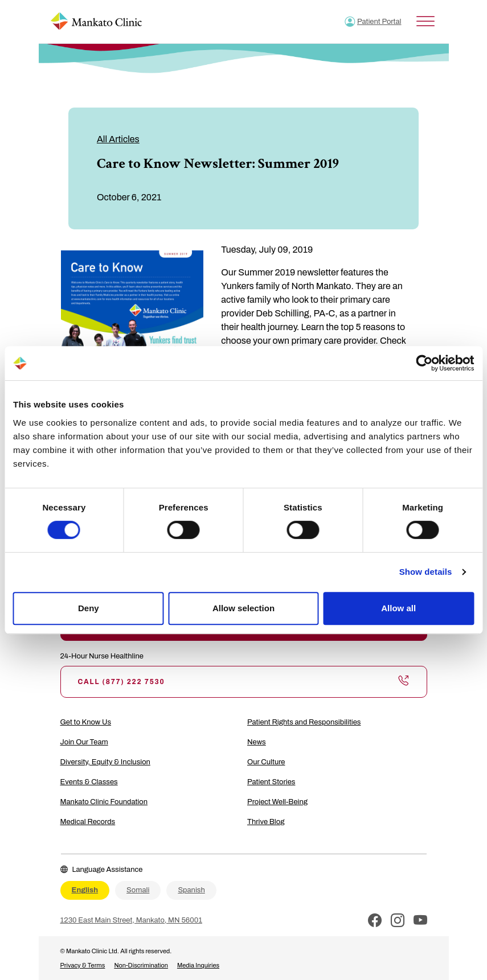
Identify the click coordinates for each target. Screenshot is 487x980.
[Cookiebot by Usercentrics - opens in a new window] (424, 363)
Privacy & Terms (83, 965)
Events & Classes (89, 782)
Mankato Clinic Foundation (104, 802)
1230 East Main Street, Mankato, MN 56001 (131, 920)
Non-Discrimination (141, 965)
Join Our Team (84, 742)
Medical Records (88, 822)
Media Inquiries (198, 965)
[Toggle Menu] (425, 21)
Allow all (398, 608)
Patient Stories (271, 782)
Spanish (191, 890)
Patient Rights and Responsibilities (304, 722)
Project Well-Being (277, 802)
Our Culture (266, 762)
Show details (426, 572)
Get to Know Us (86, 722)
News (257, 742)
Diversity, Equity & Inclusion (105, 762)
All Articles (118, 139)
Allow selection (243, 608)
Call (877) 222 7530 (244, 682)
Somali (138, 890)
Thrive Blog (266, 822)
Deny (89, 608)
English (85, 890)
